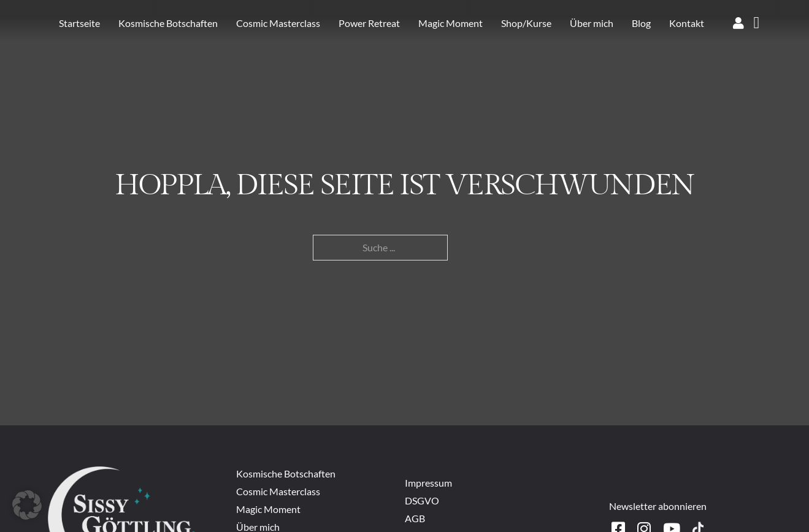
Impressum (429, 483)
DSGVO (422, 500)
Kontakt (687, 23)
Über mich (592, 23)
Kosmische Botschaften (168, 23)
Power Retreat (369, 23)
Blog (641, 23)
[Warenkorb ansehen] (757, 23)
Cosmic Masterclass (278, 23)
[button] (27, 505)
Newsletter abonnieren (658, 506)
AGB (415, 518)
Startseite (79, 23)
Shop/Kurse (526, 23)
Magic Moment (451, 23)
